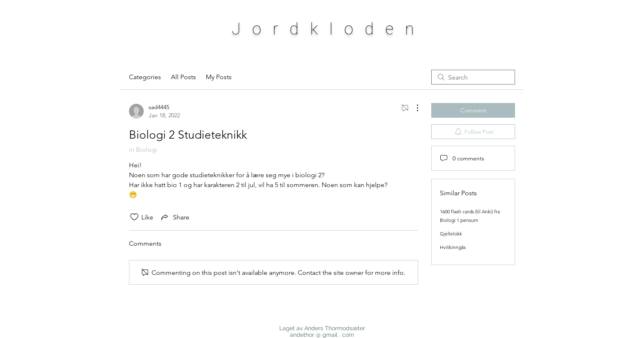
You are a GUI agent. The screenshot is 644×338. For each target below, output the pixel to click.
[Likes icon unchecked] (134, 217)
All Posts (183, 77)
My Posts (219, 77)
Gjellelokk (451, 234)
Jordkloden (329, 29)
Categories (145, 77)
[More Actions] (413, 108)
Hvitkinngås (453, 247)
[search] (473, 77)
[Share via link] (175, 217)
